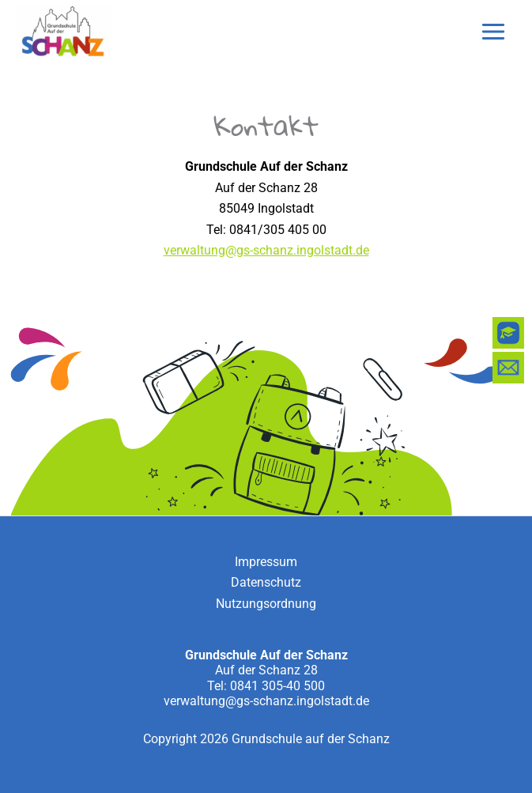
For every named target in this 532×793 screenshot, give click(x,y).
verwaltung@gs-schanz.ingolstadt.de (266, 250)
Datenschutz (266, 582)
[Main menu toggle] (493, 32)
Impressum (266, 562)
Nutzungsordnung (266, 604)
